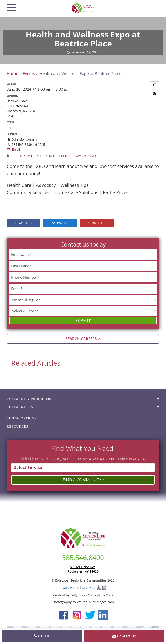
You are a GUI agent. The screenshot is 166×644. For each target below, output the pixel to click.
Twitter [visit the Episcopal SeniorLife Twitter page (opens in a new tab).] (60, 223)
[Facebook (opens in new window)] (64, 614)
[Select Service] (83, 468)
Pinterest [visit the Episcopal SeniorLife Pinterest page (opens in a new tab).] (97, 223)
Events (29, 73)
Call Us (42, 636)
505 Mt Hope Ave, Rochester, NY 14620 (83, 569)
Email (13, 150)
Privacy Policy (68, 588)
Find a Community (82, 480)
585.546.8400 (83, 557)
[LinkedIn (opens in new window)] (103, 614)
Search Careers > (83, 339)
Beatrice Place (31, 156)
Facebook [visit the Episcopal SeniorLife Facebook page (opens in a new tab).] (24, 223)
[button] (155, 94)
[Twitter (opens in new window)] (90, 614)
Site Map (89, 588)
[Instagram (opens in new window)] (77, 614)
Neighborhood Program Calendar (71, 156)
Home (12, 73)
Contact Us (124, 636)
